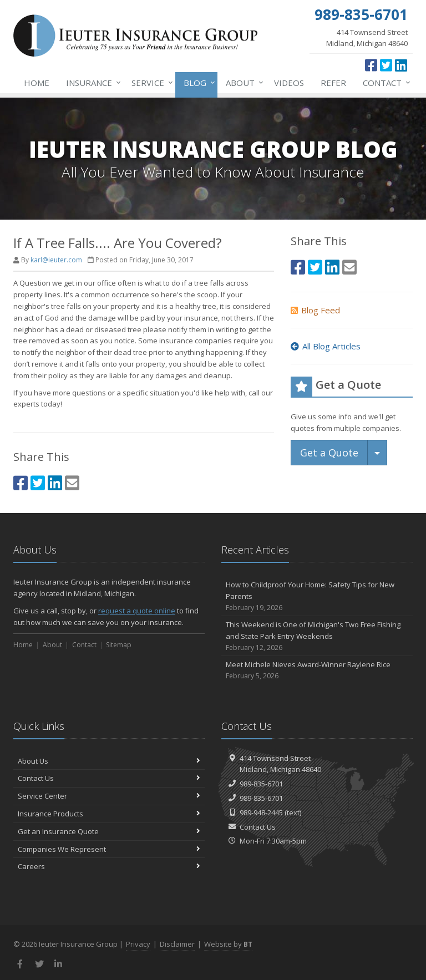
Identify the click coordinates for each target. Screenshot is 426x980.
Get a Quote (329, 453)
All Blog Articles (326, 346)
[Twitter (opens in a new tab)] (386, 65)
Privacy (138, 944)
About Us (109, 761)
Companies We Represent (109, 849)
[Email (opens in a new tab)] (72, 483)
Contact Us (109, 778)
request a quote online (137, 611)
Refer (333, 83)
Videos (289, 83)
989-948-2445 (261, 813)
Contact (384, 83)
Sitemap (119, 645)
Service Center (109, 796)
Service (150, 83)
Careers (109, 866)
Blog (197, 83)
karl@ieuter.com (56, 260)
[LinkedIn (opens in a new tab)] (401, 65)
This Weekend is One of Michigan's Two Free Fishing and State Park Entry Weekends (317, 636)
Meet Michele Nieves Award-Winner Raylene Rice (317, 670)
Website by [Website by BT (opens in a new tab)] (228, 944)
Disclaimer (177, 944)
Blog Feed (315, 310)
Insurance (91, 83)
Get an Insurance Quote (109, 831)
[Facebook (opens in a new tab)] (371, 65)
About (242, 83)
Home (37, 83)
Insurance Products (109, 814)
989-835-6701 (261, 784)
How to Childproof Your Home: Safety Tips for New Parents (317, 596)
